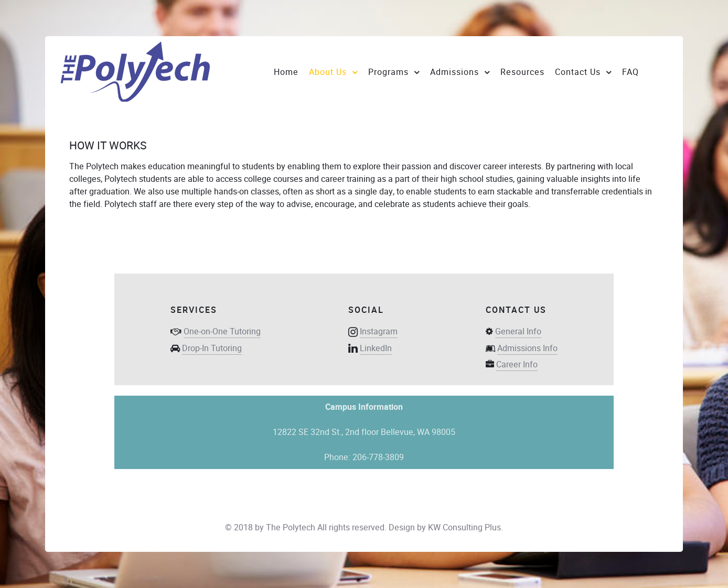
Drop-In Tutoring (212, 348)
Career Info (517, 364)
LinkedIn (376, 348)
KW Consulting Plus (464, 527)
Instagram (379, 331)
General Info (518, 331)
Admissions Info (527, 348)
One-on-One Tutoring (222, 331)
